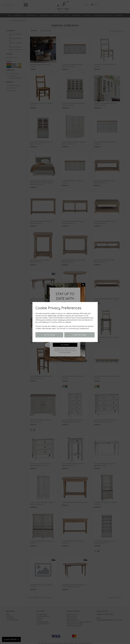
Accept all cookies (79, 335)
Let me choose (49, 335)
